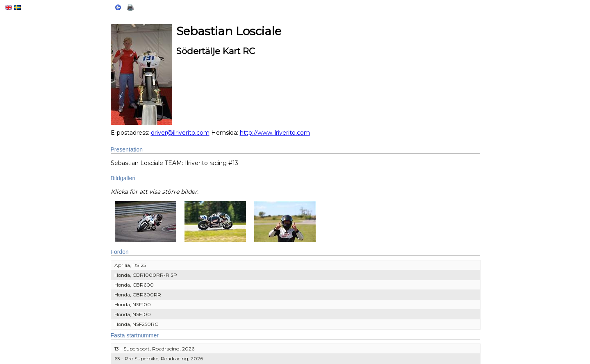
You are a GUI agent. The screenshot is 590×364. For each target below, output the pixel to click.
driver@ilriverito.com (180, 133)
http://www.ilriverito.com (275, 133)
